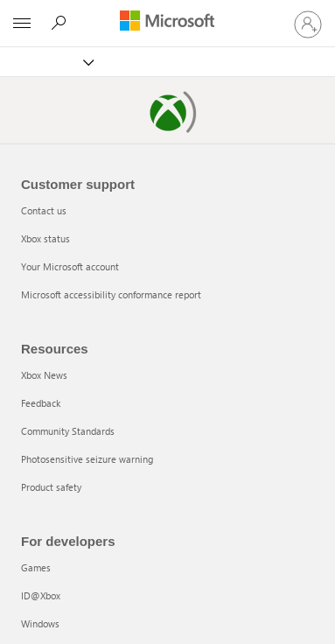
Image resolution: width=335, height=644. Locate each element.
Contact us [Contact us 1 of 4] (44, 210)
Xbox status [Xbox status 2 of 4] (45, 238)
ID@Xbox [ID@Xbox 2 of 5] (41, 595)
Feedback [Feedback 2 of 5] (41, 403)
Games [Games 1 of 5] (36, 567)
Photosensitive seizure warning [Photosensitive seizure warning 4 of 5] (87, 459)
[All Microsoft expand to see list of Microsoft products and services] (22, 24)
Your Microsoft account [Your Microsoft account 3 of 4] (70, 266)
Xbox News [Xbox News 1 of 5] (44, 375)
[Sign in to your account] (308, 24)
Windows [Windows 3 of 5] (40, 623)
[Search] (61, 23)
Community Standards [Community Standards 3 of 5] (68, 431)
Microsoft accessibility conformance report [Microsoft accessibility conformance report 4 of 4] (111, 294)
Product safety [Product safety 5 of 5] (51, 487)
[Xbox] (55, 62)
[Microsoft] (167, 22)
